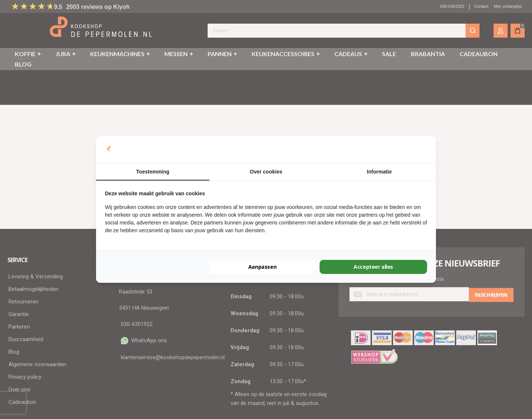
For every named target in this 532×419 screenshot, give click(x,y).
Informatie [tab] (379, 172)
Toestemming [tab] (153, 172)
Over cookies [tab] (266, 172)
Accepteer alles (373, 267)
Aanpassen (262, 267)
